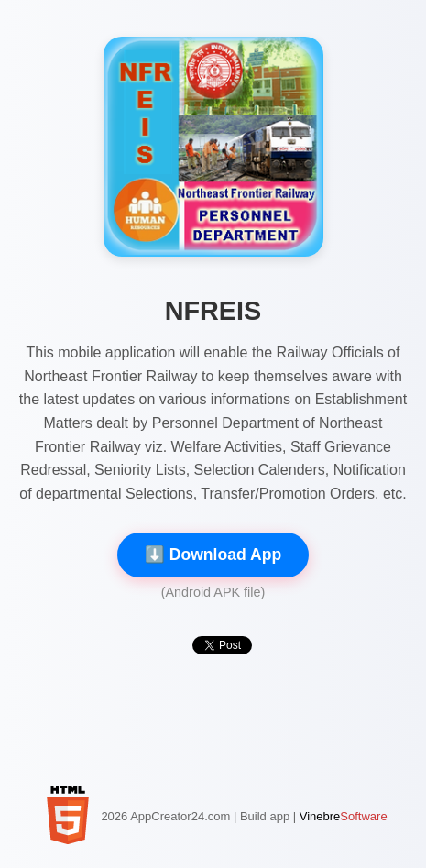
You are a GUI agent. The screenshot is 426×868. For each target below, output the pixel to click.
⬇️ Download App (213, 555)
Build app (265, 816)
